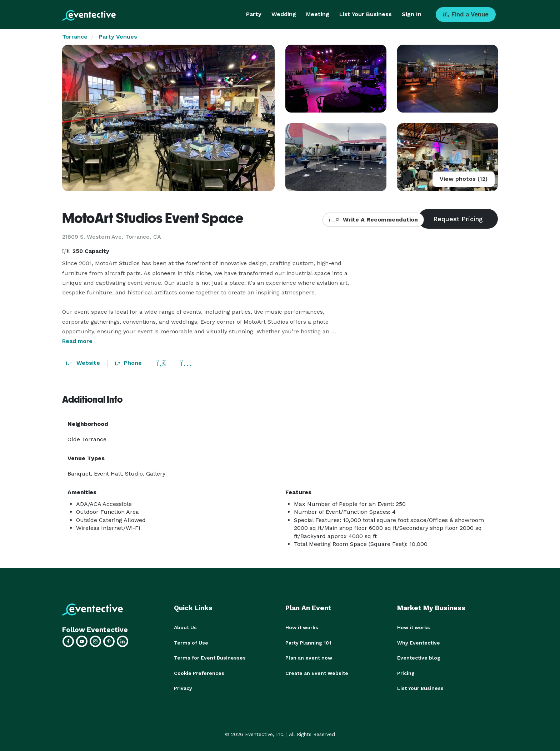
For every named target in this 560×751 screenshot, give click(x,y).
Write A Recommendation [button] (373, 220)
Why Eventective (419, 642)
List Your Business (366, 14)
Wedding (284, 14)
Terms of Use (191, 642)
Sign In (412, 14)
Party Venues (118, 37)
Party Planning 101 (308, 642)
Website (83, 363)
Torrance (75, 37)
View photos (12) (464, 179)
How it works (302, 627)
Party (254, 14)
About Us (185, 627)
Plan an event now (309, 657)
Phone (128, 363)
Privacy (183, 687)
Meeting (318, 14)
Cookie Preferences (199, 672)
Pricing (406, 672)
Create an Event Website (317, 672)
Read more (77, 341)
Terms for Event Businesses (210, 657)
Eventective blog (419, 657)
